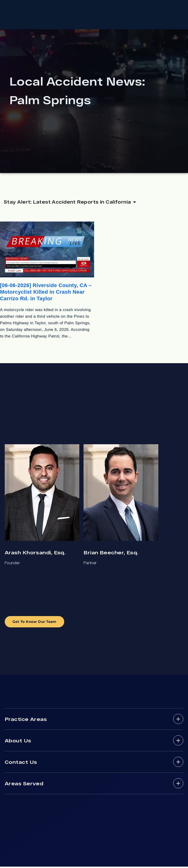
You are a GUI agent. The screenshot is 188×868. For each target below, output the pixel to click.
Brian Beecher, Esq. (111, 554)
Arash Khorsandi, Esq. (35, 554)
